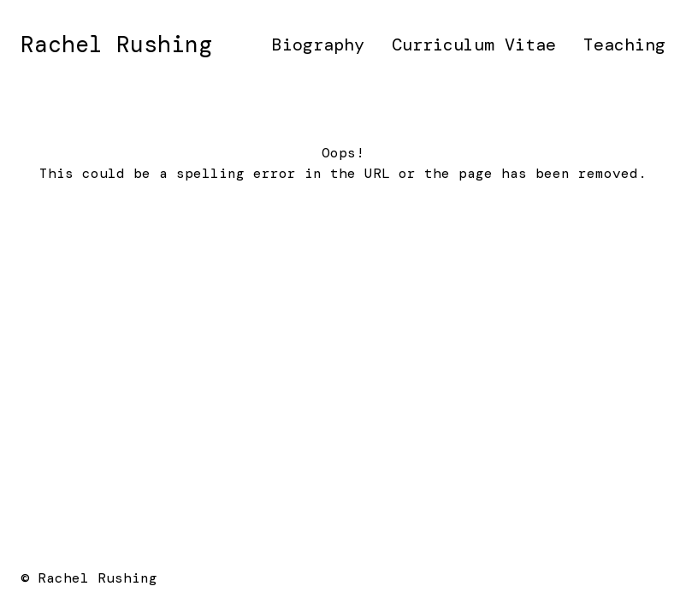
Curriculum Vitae (474, 44)
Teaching (624, 44)
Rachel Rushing (116, 44)
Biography (318, 44)
